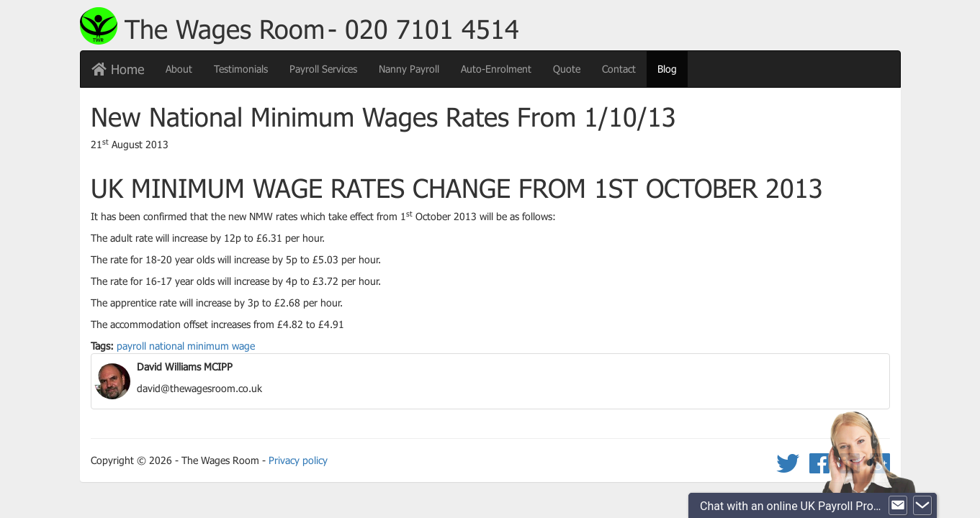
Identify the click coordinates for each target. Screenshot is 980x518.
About (179, 69)
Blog (673, 68)
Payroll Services (323, 69)
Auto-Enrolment (496, 69)
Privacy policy (298, 460)
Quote (567, 69)
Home (118, 69)
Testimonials (241, 69)
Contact (619, 69)
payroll (131, 346)
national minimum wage (202, 346)
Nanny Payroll (409, 69)
